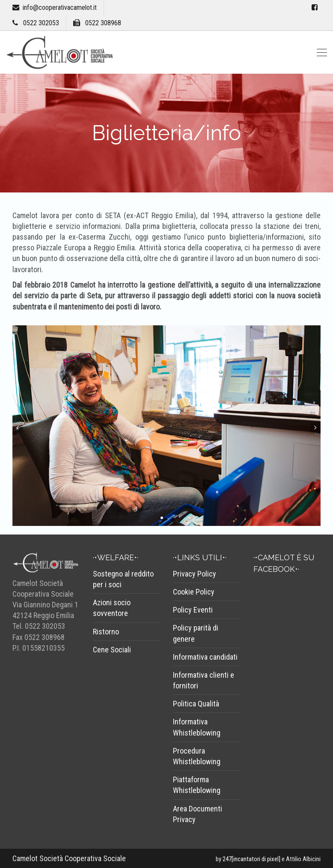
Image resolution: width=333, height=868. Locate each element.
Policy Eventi (193, 610)
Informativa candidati (205, 657)
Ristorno (106, 632)
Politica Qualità (196, 704)
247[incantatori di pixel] (251, 859)
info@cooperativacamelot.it (60, 8)
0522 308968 (103, 23)
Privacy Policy (195, 574)
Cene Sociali (112, 650)
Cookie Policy (194, 592)
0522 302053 (41, 23)
